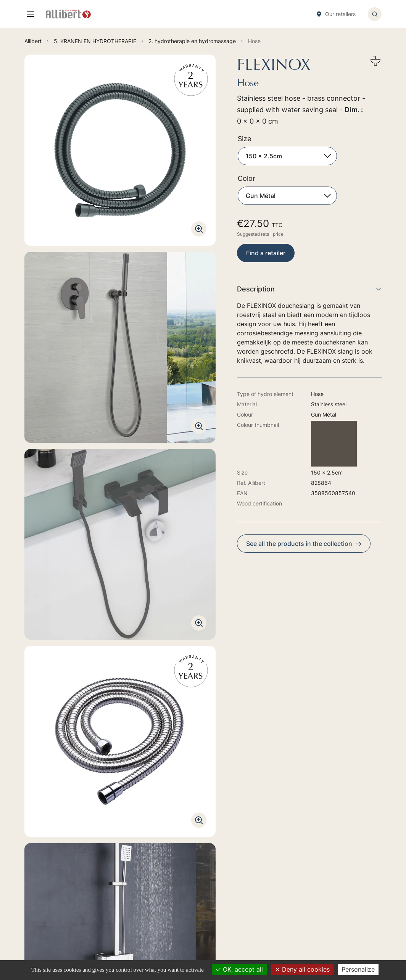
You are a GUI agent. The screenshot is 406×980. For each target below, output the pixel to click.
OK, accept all (239, 969)
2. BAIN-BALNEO (199, 841)
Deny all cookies (302, 969)
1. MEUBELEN (195, 830)
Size (244, 139)
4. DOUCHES (194, 852)
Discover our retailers (95, 900)
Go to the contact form (97, 838)
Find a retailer (266, 253)
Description (309, 289)
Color (246, 178)
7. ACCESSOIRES (199, 892)
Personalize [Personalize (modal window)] (358, 969)
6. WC (186, 881)
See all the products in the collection (304, 544)
